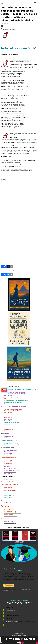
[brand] (3, 2)
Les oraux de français (11, 29)
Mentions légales (19, 634)
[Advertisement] (19, 200)
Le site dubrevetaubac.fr (12, 621)
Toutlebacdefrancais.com (12, 613)
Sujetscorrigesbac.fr (11, 610)
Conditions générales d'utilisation (19, 636)
